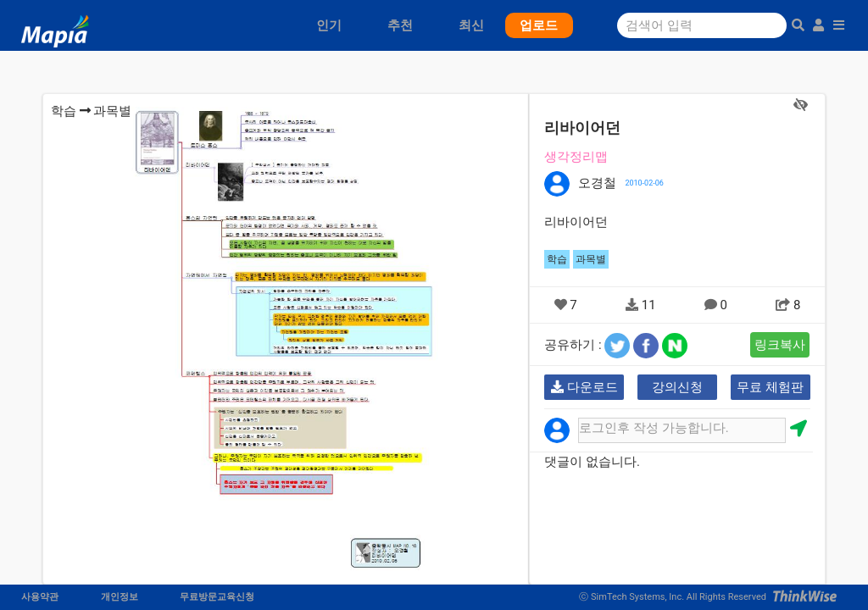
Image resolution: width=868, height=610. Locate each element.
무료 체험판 (770, 387)
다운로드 (584, 387)
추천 (400, 25)
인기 (329, 25)
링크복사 (780, 345)
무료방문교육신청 (217, 597)
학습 (64, 111)
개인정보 (120, 597)
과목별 (112, 111)
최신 (471, 25)
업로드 (539, 25)
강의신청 (677, 387)
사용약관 (40, 597)
